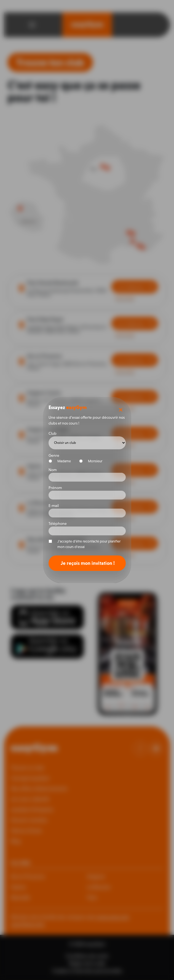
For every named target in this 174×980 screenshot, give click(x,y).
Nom (53, 470)
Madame (62, 461)
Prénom (55, 488)
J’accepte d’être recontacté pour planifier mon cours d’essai (89, 544)
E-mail (54, 506)
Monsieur (93, 461)
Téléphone (58, 523)
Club (53, 433)
